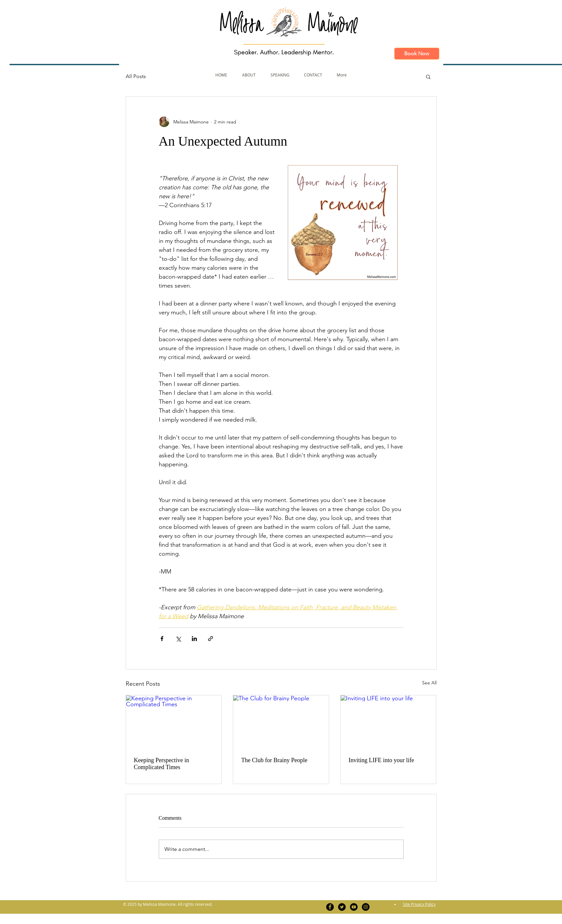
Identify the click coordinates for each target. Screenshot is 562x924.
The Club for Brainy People (274, 760)
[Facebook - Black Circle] (330, 907)
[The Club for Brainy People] (281, 722)
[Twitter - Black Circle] (342, 907)
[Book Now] (417, 54)
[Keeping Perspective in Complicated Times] (174, 722)
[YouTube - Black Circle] (354, 907)
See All (429, 683)
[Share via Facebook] (162, 639)
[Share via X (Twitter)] (178, 639)
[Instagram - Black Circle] (366, 907)
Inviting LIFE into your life (381, 760)
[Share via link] (211, 639)
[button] (428, 76)
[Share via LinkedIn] (194, 639)
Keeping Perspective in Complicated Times (162, 764)
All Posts (136, 76)
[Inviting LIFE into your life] (389, 722)
